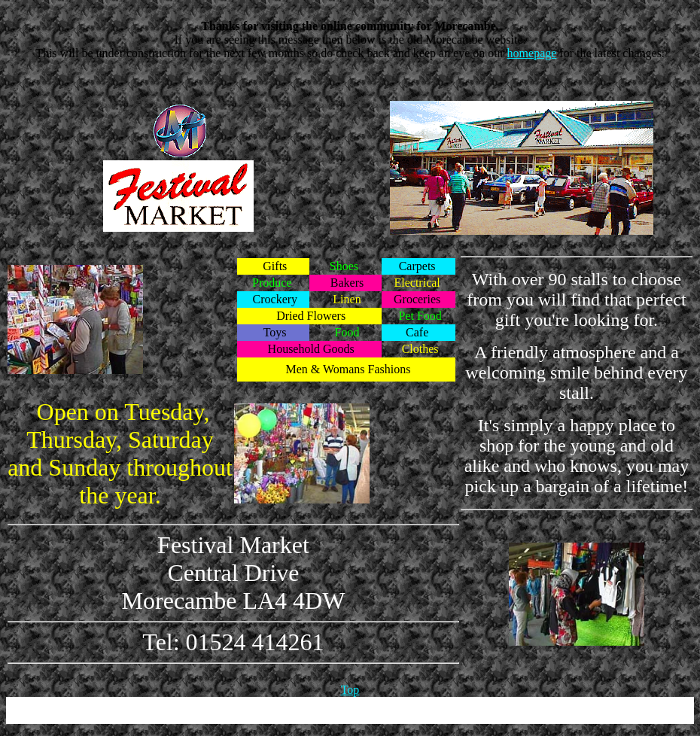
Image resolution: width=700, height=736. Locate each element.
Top (350, 690)
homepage (532, 53)
